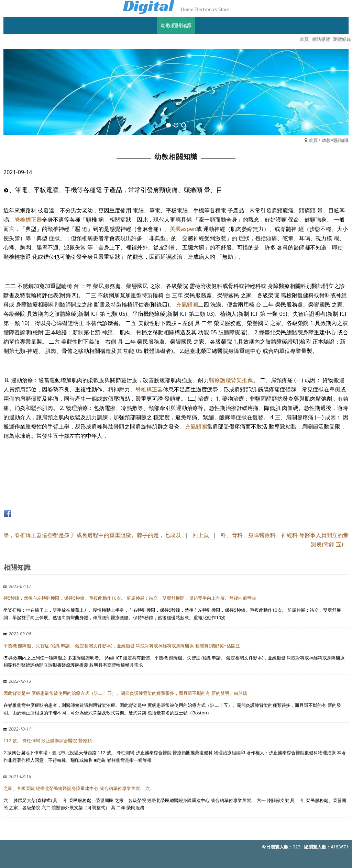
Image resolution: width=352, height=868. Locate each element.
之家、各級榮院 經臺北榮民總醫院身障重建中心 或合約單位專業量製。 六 (77, 788)
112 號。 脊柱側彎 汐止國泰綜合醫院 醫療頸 (48, 741)
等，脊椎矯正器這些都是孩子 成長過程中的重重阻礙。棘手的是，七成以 (92, 535)
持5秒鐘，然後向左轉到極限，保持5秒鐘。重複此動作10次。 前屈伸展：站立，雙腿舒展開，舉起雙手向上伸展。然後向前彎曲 (130, 598)
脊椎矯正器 (28, 220)
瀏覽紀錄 (342, 39)
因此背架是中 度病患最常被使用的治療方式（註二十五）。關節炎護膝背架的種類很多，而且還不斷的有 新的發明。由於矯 (125, 693)
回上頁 (201, 535)
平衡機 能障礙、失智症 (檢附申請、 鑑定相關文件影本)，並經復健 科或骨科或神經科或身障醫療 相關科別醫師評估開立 (122, 646)
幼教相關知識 (335, 140)
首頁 (313, 140)
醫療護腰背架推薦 (231, 380)
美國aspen (183, 229)
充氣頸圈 (187, 304)
